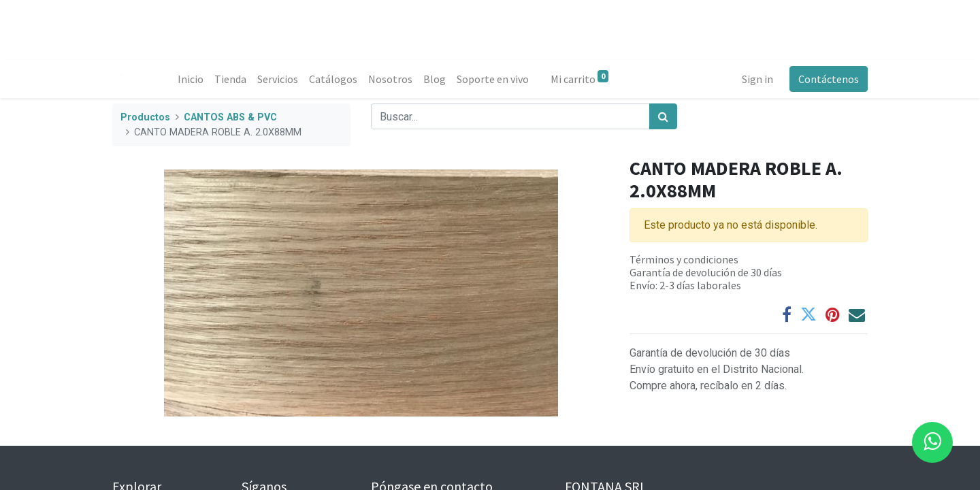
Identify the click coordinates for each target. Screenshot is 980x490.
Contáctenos (829, 79)
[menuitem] (191, 79)
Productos (145, 117)
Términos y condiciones (684, 259)
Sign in (757, 79)
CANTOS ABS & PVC (230, 117)
